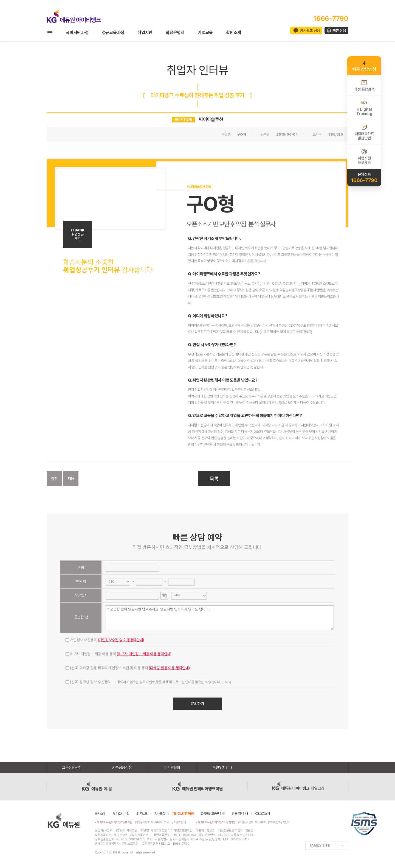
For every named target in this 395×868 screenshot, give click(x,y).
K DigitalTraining (364, 108)
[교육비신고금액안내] (175, 822)
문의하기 (198, 704)
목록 (214, 479)
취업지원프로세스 (364, 156)
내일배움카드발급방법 (364, 132)
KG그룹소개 (262, 814)
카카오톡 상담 (310, 30)
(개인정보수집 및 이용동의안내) (121, 640)
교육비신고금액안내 (213, 814)
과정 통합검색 (364, 85)
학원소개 (234, 33)
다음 (71, 479)
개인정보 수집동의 (105, 640)
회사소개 (100, 814)
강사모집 (160, 814)
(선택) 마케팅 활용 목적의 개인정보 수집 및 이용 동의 (128, 668)
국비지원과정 (77, 33)
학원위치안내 (222, 768)
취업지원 (145, 33)
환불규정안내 (240, 814)
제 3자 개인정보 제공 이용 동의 (119, 654)
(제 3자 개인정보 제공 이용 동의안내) (144, 654)
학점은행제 (175, 33)
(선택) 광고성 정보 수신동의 (148, 682)
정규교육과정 (113, 33)
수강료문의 (172, 768)
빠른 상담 (339, 30)
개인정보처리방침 (183, 814)
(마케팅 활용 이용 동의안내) (169, 668)
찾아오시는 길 (121, 814)
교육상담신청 (72, 768)
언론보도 (142, 814)
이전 (54, 479)
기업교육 (205, 33)
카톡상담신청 (122, 768)
